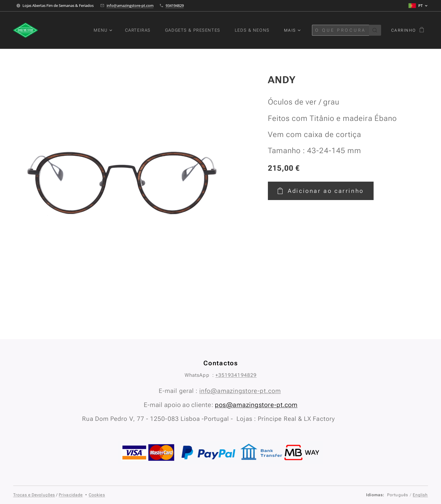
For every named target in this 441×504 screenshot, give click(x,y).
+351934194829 (236, 375)
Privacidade (71, 495)
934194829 (175, 5)
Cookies (97, 495)
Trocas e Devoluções (34, 495)
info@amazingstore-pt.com (130, 5)
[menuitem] (102, 30)
